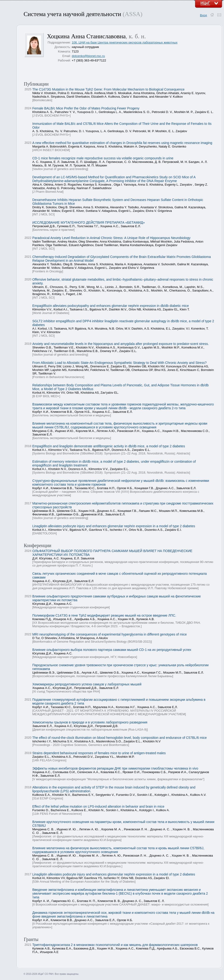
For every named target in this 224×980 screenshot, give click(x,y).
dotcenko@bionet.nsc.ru (88, 56)
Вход (203, 15)
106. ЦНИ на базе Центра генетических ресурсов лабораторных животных (124, 42)
